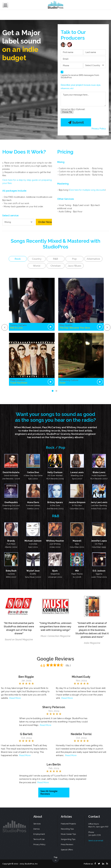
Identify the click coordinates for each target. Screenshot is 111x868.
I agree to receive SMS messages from (80, 76)
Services (37, 824)
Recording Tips (67, 829)
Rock (18, 259)
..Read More (15, 698)
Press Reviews (67, 844)
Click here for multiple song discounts (87, 190)
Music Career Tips (68, 834)
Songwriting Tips (68, 839)
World (37, 266)
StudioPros (66, 77)
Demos (36, 829)
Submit (76, 122)
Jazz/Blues (74, 266)
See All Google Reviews (49, 793)
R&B (55, 259)
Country (37, 259)
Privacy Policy (99, 129)
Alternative (93, 259)
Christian (56, 266)
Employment (39, 834)
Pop (74, 259)
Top (55, 859)
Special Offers (67, 850)
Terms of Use (39, 839)
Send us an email (96, 841)
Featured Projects (68, 824)
